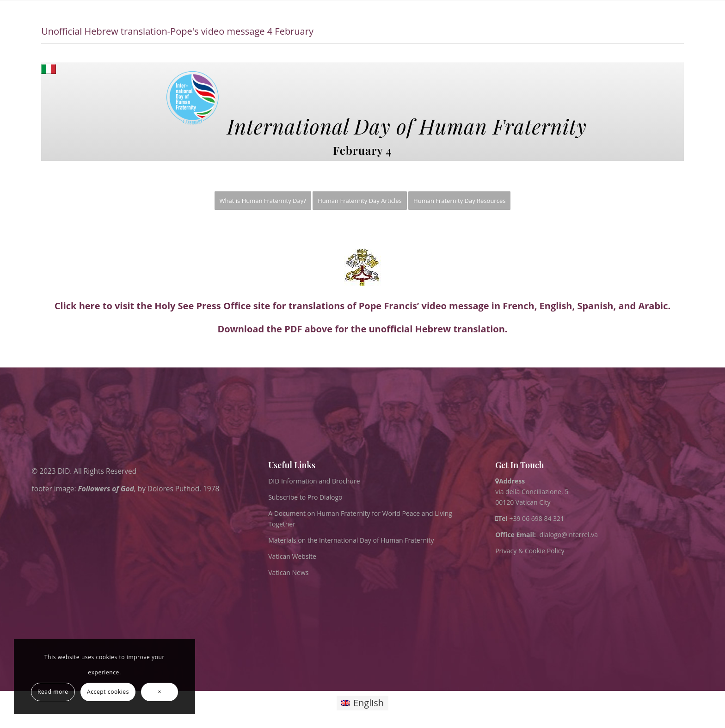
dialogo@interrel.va (568, 535)
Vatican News (288, 572)
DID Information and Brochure (314, 481)
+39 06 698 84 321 (537, 518)
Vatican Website (292, 556)
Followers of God (106, 489)
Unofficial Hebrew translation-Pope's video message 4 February (177, 31)
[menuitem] (263, 201)
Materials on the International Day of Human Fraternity (351, 540)
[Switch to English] (362, 703)
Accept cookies (108, 692)
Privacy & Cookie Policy (530, 551)
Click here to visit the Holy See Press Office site (162, 306)
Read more (53, 692)
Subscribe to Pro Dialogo (305, 497)
